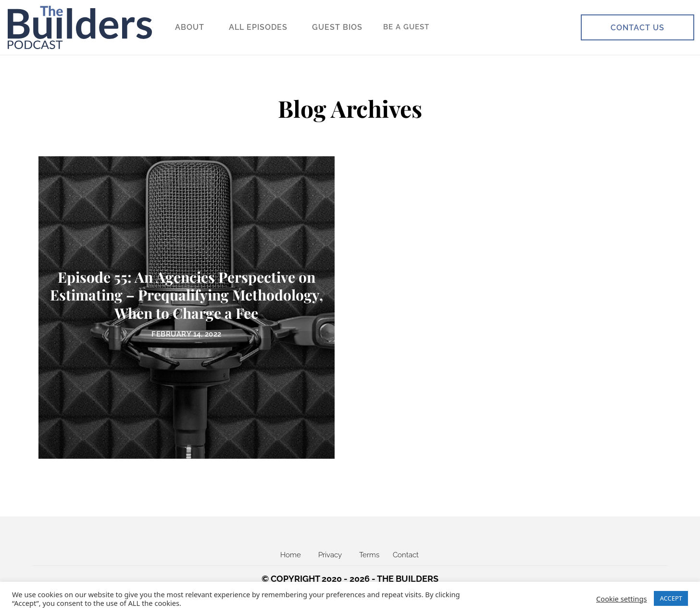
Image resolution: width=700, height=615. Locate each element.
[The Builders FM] (80, 27)
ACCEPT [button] (671, 598)
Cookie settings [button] (621, 599)
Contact (406, 555)
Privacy (330, 555)
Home (291, 555)
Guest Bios (337, 27)
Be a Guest (406, 27)
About (190, 27)
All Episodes (258, 27)
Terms (369, 555)
